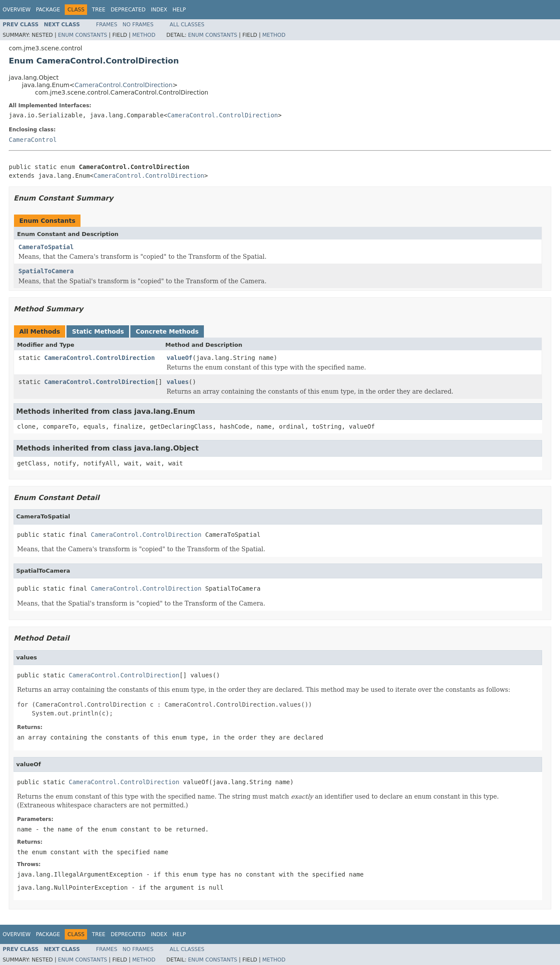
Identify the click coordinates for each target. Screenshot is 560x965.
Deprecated (128, 10)
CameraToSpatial (46, 247)
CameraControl (33, 140)
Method (144, 35)
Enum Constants (82, 35)
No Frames (138, 25)
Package (48, 10)
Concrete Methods (167, 331)
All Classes (187, 25)
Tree (99, 10)
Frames (107, 25)
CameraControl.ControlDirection (123, 85)
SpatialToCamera (46, 271)
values (178, 382)
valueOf (180, 358)
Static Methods (98, 331)
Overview (17, 10)
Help (179, 10)
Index (159, 10)
